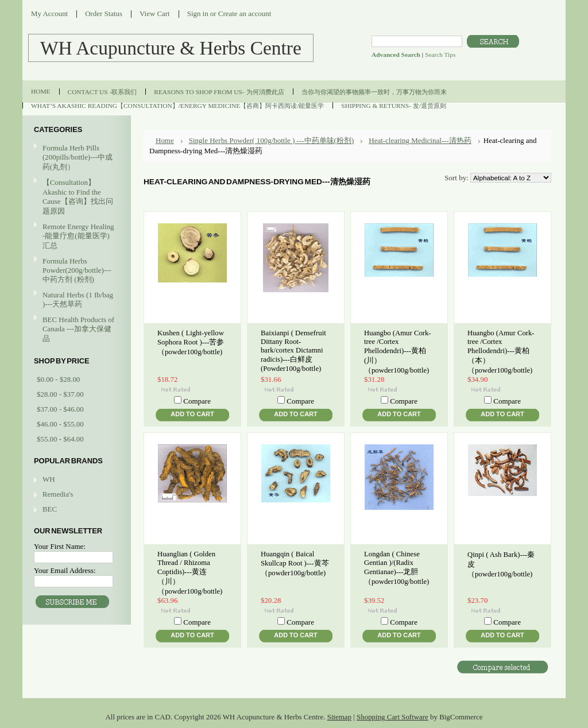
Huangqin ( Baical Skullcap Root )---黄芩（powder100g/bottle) (295, 564)
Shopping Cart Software (392, 717)
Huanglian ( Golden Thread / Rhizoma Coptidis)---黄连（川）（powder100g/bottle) (190, 573)
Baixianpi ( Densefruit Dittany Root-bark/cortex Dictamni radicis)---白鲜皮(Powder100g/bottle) (293, 351)
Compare (197, 401)
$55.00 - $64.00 (60, 439)
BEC (50, 509)
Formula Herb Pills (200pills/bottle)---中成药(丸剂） (78, 157)
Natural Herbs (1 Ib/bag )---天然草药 (78, 299)
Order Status (104, 13)
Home (165, 140)
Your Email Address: (65, 570)
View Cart (155, 13)
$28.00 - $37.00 (60, 394)
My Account (49, 13)
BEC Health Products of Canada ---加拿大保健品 (78, 329)
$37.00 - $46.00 (60, 409)
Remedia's (58, 494)
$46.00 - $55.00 (60, 424)
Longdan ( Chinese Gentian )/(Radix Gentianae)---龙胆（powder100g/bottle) (396, 568)
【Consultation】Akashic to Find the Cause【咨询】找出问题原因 (78, 197)
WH (49, 479)
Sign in (198, 13)
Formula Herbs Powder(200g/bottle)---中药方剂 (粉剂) (75, 270)
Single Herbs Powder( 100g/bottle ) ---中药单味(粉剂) (272, 140)
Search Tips (440, 55)
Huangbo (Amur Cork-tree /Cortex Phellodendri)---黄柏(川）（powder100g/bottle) (398, 352)
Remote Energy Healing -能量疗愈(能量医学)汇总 (75, 236)
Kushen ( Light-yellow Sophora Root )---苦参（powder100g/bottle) (191, 342)
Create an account (245, 13)
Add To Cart (192, 414)
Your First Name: (60, 546)
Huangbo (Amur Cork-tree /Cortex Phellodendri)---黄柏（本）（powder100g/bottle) (501, 352)
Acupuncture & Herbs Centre (171, 48)
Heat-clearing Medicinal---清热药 (420, 140)
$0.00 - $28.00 (58, 379)
